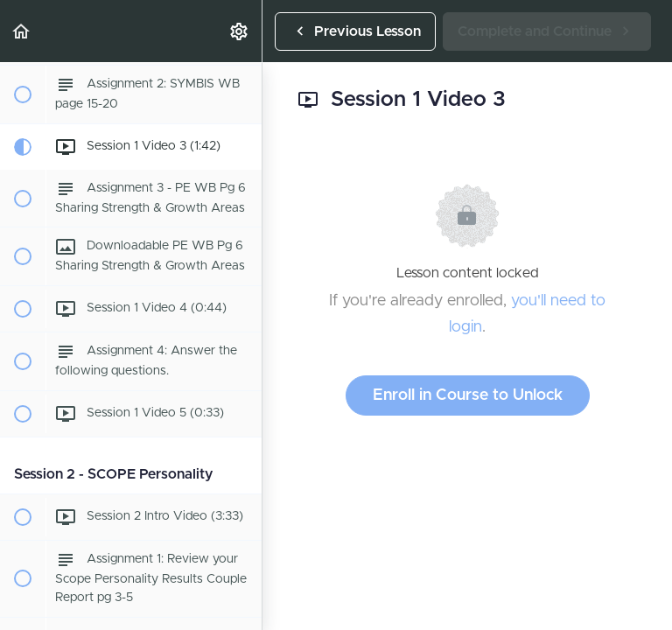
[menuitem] (240, 31)
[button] (22, 31)
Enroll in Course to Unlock (468, 395)
